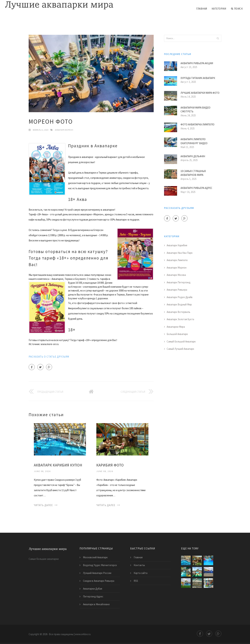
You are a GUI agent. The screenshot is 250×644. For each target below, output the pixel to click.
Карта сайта (141, 573)
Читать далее (43, 505)
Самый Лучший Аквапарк (180, 349)
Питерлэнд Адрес (93, 596)
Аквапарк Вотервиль (178, 312)
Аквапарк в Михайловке (96, 604)
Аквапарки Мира (176, 327)
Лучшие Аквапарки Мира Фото (200, 93)
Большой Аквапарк (177, 334)
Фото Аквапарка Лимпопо (197, 124)
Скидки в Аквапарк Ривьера (99, 581)
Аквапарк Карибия (177, 245)
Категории (219, 9)
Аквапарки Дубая (93, 589)
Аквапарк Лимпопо (177, 260)
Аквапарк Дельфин (193, 156)
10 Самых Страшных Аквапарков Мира (193, 173)
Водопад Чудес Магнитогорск (100, 565)
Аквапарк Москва (176, 275)
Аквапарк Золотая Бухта (180, 319)
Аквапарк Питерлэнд (179, 282)
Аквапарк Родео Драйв (180, 297)
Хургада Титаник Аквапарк (198, 78)
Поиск (237, 9)
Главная (202, 9)
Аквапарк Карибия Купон (58, 465)
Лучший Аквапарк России (97, 573)
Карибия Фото (110, 465)
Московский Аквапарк (95, 557)
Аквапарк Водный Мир (179, 304)
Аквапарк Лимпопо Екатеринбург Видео (194, 141)
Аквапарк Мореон (64, 130)
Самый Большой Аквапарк (181, 341)
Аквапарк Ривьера (177, 290)
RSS (136, 581)
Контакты (139, 565)
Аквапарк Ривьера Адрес (196, 188)
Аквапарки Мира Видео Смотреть (195, 110)
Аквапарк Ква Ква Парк (180, 253)
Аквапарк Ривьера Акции (197, 63)
